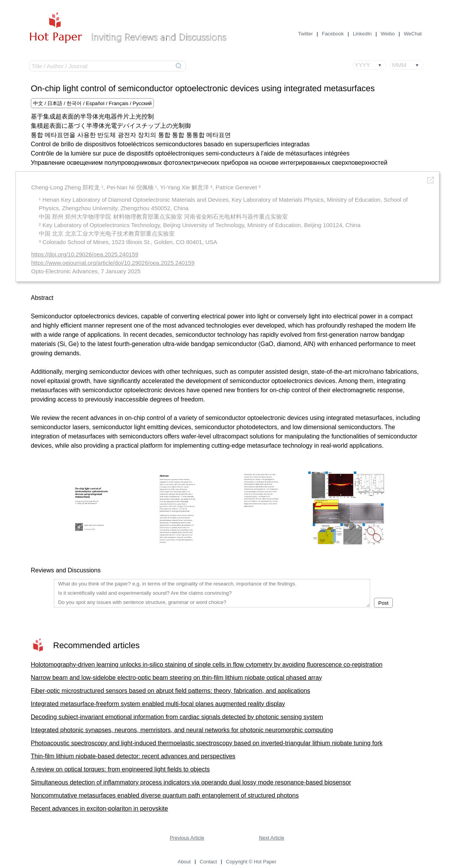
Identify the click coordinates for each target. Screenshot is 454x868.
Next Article (272, 838)
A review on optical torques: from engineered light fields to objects (120, 769)
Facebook (333, 34)
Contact (208, 862)
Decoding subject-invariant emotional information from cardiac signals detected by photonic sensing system (177, 717)
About (184, 862)
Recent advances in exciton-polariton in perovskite (99, 809)
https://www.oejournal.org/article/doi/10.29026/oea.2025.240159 (113, 263)
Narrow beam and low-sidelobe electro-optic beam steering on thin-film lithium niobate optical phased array (176, 678)
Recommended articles (96, 645)
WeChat (413, 34)
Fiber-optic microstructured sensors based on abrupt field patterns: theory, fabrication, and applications (170, 691)
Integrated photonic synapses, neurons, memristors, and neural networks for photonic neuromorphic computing (182, 730)
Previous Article (187, 838)
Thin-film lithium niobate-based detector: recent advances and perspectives (133, 756)
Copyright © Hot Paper (251, 862)
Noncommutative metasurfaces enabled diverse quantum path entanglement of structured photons (165, 795)
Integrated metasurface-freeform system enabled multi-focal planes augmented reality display (158, 704)
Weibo (388, 34)
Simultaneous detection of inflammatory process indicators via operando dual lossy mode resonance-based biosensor (191, 782)
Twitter (305, 34)
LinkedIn (362, 34)
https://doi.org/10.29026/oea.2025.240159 (85, 254)
